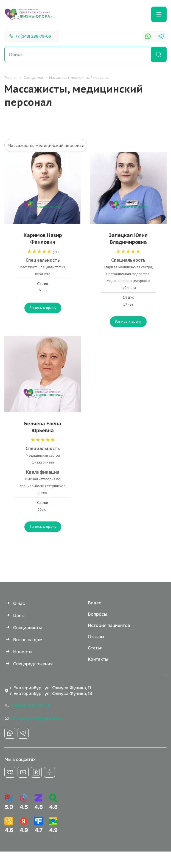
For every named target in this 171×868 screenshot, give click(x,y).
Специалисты (27, 628)
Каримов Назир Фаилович (43, 239)
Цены (19, 616)
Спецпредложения (33, 664)
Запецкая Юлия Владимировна (128, 239)
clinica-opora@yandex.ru (36, 718)
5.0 (9, 802)
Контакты (98, 659)
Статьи (95, 648)
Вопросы (97, 614)
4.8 (38, 802)
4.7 (38, 825)
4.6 (9, 825)
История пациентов (109, 625)
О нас (19, 603)
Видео (95, 603)
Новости (23, 652)
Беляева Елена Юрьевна (43, 427)
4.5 (24, 802)
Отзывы (96, 637)
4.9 (24, 825)
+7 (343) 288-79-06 (33, 36)
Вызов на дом (28, 640)
